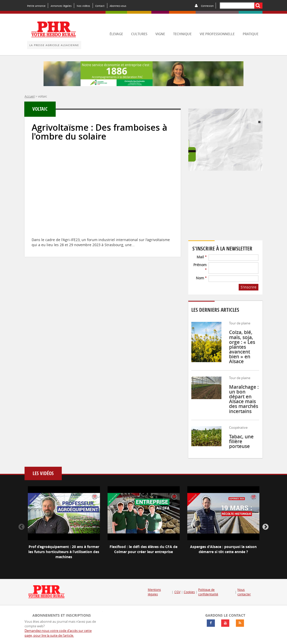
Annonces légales (61, 6)
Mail (202, 257)
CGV (177, 592)
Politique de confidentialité (208, 592)
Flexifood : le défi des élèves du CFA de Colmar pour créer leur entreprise (143, 549)
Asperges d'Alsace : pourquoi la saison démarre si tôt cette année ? (223, 549)
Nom (201, 278)
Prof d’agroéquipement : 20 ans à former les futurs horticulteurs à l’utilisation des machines (64, 552)
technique (182, 34)
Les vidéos (43, 473)
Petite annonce (36, 6)
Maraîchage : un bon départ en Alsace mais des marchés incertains (244, 399)
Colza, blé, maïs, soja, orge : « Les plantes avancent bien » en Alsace (242, 347)
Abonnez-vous (118, 6)
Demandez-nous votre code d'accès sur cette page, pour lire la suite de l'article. (58, 633)
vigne (160, 34)
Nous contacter (244, 592)
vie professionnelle (217, 34)
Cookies (189, 592)
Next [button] (265, 527)
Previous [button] (22, 527)
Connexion (207, 6)
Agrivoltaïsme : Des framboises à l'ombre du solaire (99, 132)
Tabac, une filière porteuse (241, 441)
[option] (64, 527)
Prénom (200, 267)
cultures (139, 34)
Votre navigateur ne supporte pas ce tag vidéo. (225, 209)
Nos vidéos (83, 6)
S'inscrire (249, 287)
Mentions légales (154, 592)
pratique (251, 34)
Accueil (30, 96)
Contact (100, 6)
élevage (116, 34)
